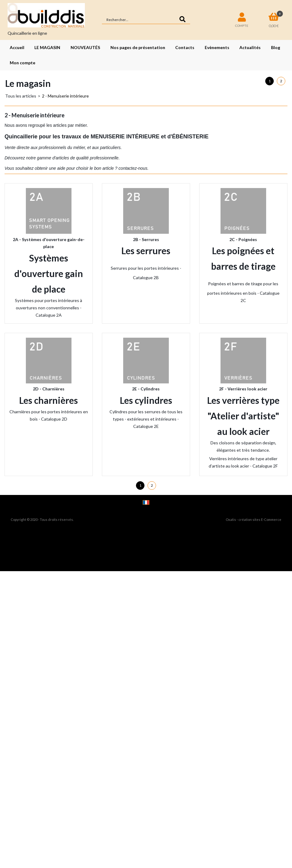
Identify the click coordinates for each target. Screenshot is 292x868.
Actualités (250, 47)
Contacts (185, 47)
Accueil (17, 47)
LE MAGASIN (47, 47)
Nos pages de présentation (138, 47)
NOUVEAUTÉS (85, 47)
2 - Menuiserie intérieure (65, 96)
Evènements (217, 47)
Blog (276, 47)
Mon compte (23, 63)
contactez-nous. (133, 168)
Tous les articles (21, 96)
